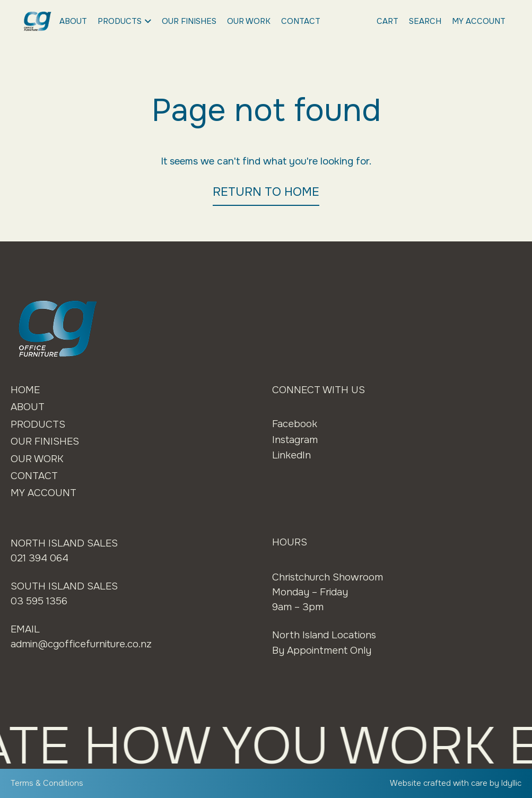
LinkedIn (291, 455)
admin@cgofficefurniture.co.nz (81, 644)
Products (124, 21)
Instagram (295, 440)
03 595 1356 (39, 601)
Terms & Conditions (47, 783)
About (73, 21)
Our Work (249, 21)
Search (425, 21)
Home (25, 390)
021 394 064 (40, 558)
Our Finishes (189, 21)
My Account (479, 21)
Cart (387, 21)
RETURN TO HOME (266, 192)
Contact (301, 21)
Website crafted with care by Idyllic (456, 783)
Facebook (295, 424)
